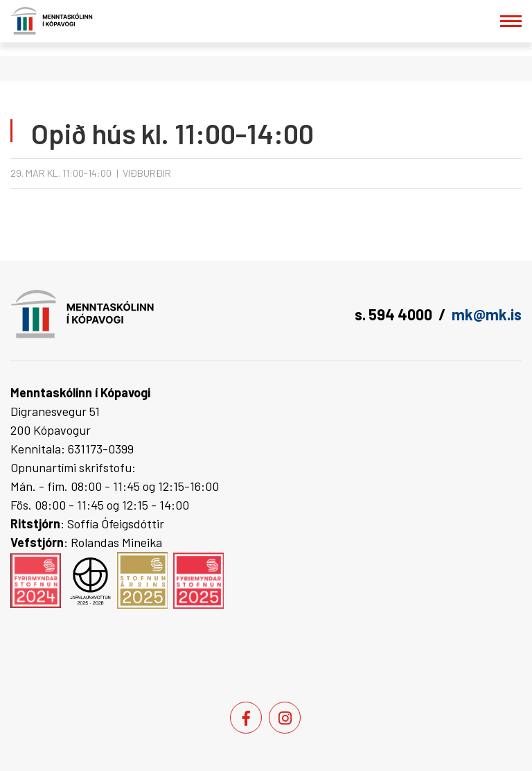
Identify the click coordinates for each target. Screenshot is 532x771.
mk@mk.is (487, 314)
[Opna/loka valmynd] (511, 21)
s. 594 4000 (393, 314)
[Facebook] (246, 718)
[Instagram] (285, 718)
